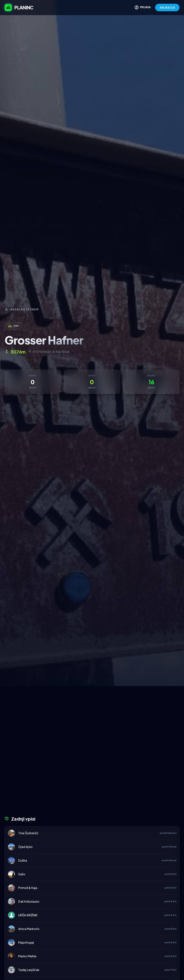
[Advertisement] (92, 714)
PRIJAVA (142, 7)
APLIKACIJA (167, 7)
